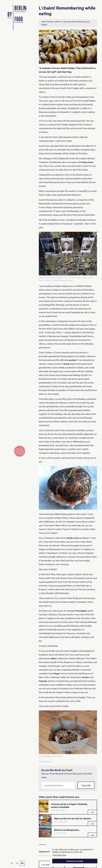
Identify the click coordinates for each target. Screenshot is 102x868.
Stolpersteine (87, 162)
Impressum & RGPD (48, 851)
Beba (53, 658)
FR (22, 863)
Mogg (56, 673)
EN (12, 863)
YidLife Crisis (72, 538)
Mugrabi (43, 681)
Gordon (86, 677)
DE (17, 863)
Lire (92, 812)
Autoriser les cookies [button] (75, 861)
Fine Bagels (81, 611)
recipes (66, 364)
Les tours (46, 864)
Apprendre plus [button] (59, 855)
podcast (73, 360)
